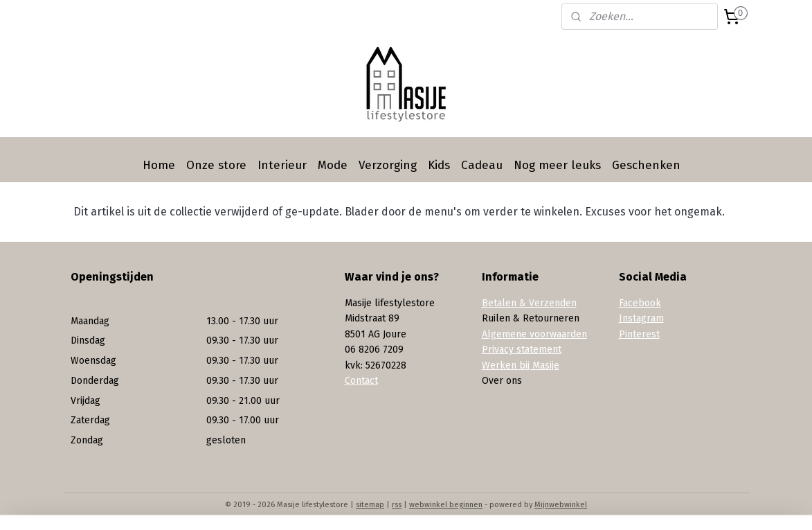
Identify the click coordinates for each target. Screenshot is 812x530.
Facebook (640, 303)
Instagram (641, 318)
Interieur (282, 165)
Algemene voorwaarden (534, 334)
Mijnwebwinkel (561, 505)
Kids (439, 165)
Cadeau (482, 165)
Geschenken (646, 165)
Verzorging (388, 165)
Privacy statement (522, 350)
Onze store (216, 165)
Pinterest (639, 334)
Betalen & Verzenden (529, 303)
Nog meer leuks (557, 165)
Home (159, 165)
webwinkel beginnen (446, 505)
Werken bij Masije (521, 365)
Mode (333, 165)
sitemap (370, 505)
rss (397, 505)
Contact (361, 381)
